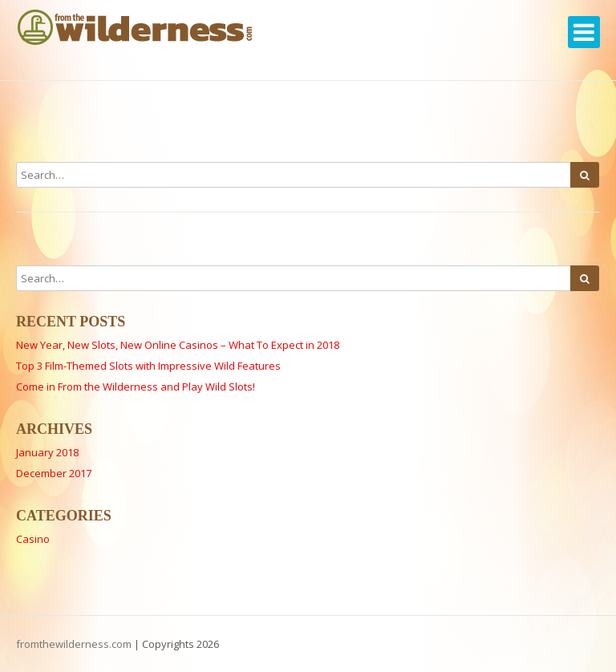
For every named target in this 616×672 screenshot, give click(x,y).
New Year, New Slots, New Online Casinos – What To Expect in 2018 (178, 345)
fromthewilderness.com (74, 644)
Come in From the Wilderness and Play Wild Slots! (136, 387)
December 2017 (54, 473)
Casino (33, 539)
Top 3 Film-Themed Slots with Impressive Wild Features (148, 366)
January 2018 (47, 452)
